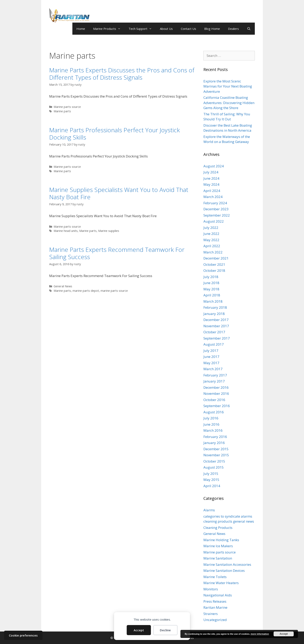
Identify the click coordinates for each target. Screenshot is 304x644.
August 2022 (214, 221)
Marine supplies (109, 231)
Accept (139, 630)
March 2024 (213, 197)
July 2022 (211, 228)
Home (81, 29)
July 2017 (211, 351)
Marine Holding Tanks (221, 540)
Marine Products (109, 29)
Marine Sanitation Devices (224, 571)
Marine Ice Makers (218, 546)
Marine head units (66, 231)
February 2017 (215, 375)
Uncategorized (215, 620)
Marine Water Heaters (221, 583)
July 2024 (211, 172)
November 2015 (216, 455)
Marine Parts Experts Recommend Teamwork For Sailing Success (117, 253)
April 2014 (212, 486)
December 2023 (216, 209)
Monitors (211, 589)
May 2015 (211, 480)
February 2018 (215, 307)
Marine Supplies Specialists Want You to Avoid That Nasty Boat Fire (119, 193)
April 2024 (212, 191)
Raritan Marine (215, 607)
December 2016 (216, 387)
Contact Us (188, 29)
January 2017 (214, 381)
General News (63, 286)
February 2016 (215, 437)
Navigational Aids (218, 595)
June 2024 (211, 178)
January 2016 (214, 443)
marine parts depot (86, 291)
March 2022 (213, 252)
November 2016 (216, 393)
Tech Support (142, 29)
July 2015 (211, 474)
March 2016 (213, 430)
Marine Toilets (215, 577)
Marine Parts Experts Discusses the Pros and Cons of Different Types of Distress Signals (122, 74)
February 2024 (215, 203)
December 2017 (216, 320)
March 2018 (213, 301)
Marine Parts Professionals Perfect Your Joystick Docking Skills (115, 134)
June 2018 (211, 283)
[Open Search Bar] (249, 29)
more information (260, 634)
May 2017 (211, 363)
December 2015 (216, 449)
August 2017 (214, 344)
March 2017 (213, 369)
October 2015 (214, 461)
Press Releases (215, 601)
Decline (165, 630)
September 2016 (217, 406)
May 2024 (211, 184)
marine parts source (114, 291)
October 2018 (214, 270)
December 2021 (216, 258)
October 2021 (214, 264)
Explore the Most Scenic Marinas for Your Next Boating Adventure (228, 86)
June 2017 (211, 357)
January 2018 (214, 314)
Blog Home (212, 29)
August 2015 (214, 467)
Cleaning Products (218, 528)
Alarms (209, 510)
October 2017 (214, 332)
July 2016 (211, 418)
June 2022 (211, 234)
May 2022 (211, 240)
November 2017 (216, 326)
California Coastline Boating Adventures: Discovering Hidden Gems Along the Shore (229, 103)
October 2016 (214, 400)
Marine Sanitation (218, 558)
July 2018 (211, 277)
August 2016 (214, 412)
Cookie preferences (23, 635)
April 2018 (212, 295)
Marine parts (62, 111)
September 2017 (217, 338)
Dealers (233, 29)
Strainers (211, 614)
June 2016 (211, 424)
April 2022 (212, 246)
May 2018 (211, 289)
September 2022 (217, 215)
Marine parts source (67, 107)
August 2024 (214, 166)
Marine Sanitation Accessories (227, 564)
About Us (166, 29)
